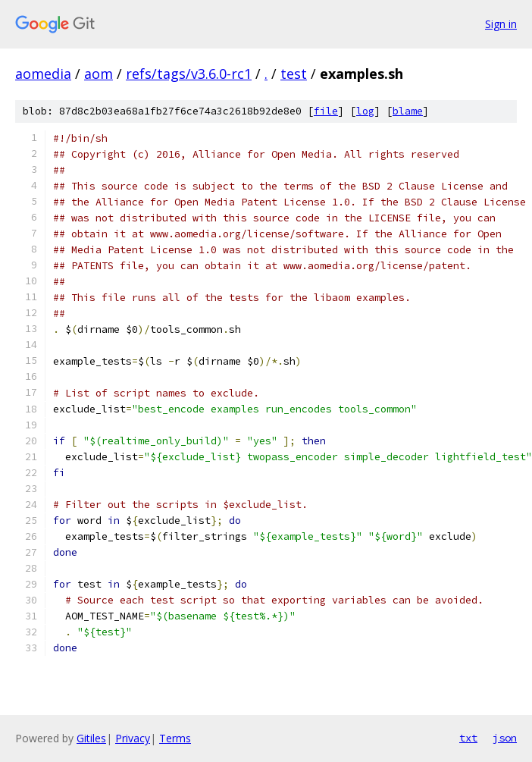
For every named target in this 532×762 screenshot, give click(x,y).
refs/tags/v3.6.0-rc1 (189, 74)
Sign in (501, 24)
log (365, 111)
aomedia (43, 74)
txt (468, 738)
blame (408, 111)
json (505, 738)
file (326, 111)
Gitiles (91, 738)
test (294, 74)
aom (99, 74)
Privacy (133, 738)
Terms (175, 738)
